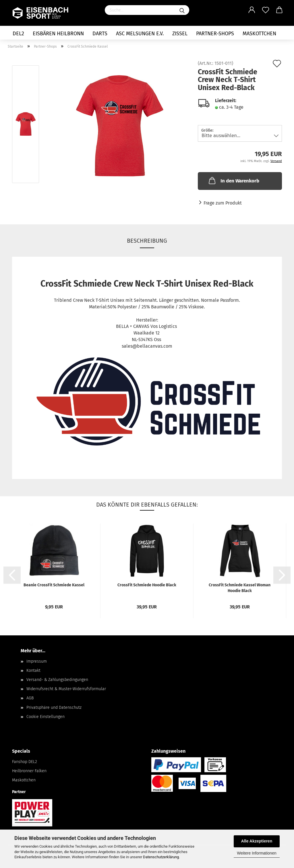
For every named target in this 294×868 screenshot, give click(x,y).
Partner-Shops (215, 34)
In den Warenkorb (233, 180)
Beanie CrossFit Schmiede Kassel (54, 585)
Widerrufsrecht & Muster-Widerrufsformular (66, 689)
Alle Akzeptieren (257, 841)
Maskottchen (259, 34)
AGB (30, 698)
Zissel (180, 34)
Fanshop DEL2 (25, 762)
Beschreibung (147, 241)
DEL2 (18, 34)
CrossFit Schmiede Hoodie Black (147, 585)
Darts (100, 34)
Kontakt (33, 671)
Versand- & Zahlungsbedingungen (57, 680)
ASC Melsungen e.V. (140, 34)
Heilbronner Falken (29, 771)
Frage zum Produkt (223, 203)
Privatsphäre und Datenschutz (54, 708)
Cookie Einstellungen (46, 717)
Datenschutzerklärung (161, 857)
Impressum (37, 661)
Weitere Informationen (257, 853)
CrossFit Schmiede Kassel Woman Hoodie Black (240, 588)
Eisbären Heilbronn (58, 34)
